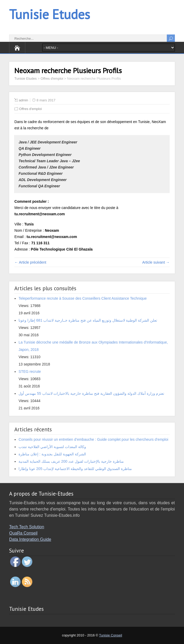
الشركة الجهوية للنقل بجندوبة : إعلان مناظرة (52, 454)
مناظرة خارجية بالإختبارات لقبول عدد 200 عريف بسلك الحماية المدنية (71, 461)
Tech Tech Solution (27, 527)
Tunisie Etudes (50, 14)
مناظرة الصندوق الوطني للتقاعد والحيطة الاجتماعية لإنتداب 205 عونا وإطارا (75, 469)
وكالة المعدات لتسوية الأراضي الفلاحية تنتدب (52, 447)
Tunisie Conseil (111, 635)
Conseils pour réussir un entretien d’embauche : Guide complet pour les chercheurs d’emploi (93, 439)
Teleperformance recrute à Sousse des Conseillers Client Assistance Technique (83, 298)
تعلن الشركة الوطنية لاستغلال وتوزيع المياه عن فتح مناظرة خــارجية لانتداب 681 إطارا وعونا (88, 320)
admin (23, 100)
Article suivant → (156, 262)
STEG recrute (30, 372)
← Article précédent (30, 262)
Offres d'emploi (30, 109)
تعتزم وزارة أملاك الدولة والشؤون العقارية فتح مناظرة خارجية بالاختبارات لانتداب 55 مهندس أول (91, 393)
